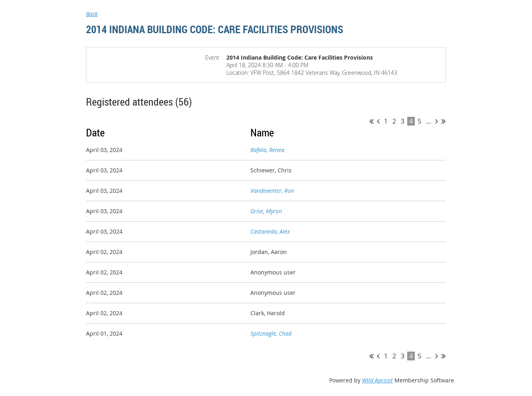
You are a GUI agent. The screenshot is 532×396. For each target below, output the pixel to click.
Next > (437, 121)
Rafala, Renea (267, 150)
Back (92, 14)
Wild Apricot (377, 380)
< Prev (378, 121)
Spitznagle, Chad (271, 333)
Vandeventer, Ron (272, 191)
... (428, 121)
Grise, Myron (266, 211)
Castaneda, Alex (270, 231)
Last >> (443, 121)
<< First (371, 121)
